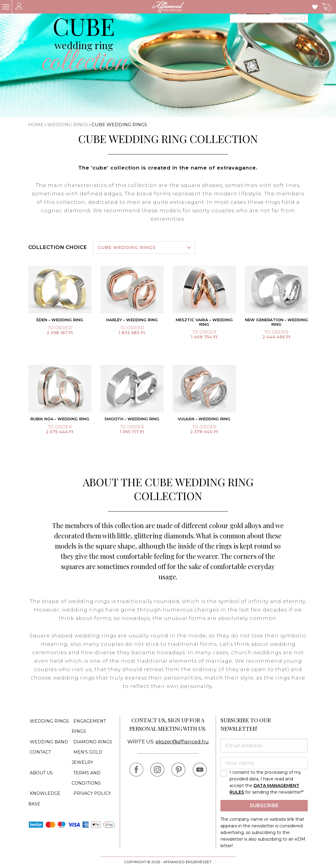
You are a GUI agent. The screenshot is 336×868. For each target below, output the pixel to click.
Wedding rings (68, 124)
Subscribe (264, 807)
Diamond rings (91, 740)
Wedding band (47, 740)
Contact (39, 749)
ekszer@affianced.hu (182, 743)
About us (40, 767)
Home (36, 124)
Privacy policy (90, 785)
